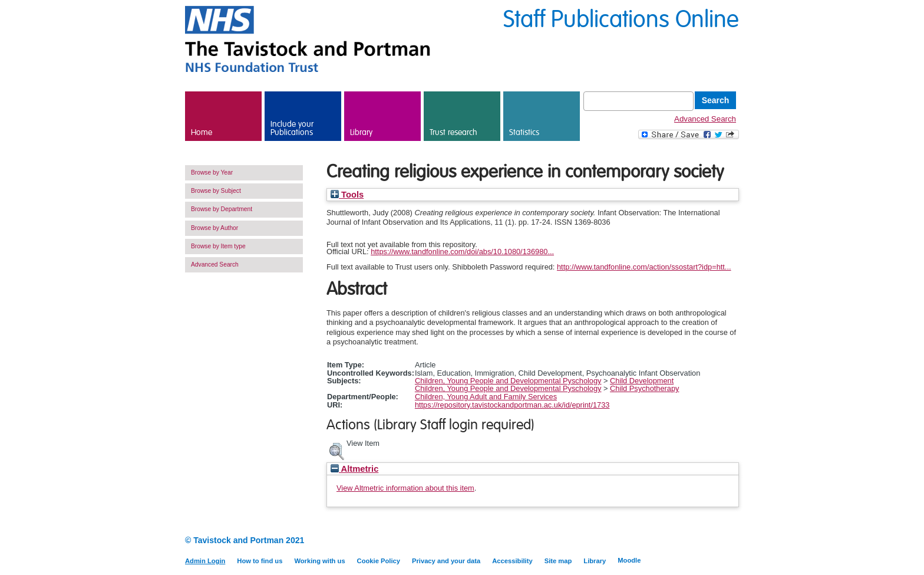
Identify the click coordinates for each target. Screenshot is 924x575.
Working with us (319, 561)
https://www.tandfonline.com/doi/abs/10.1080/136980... (462, 252)
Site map (558, 561)
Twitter (732, 541)
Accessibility (512, 561)
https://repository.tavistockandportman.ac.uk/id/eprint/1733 (512, 405)
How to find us (260, 561)
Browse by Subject (216, 191)
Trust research (453, 133)
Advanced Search (705, 119)
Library (361, 133)
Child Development (642, 381)
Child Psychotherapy (644, 388)
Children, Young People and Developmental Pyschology (508, 381)
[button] (336, 450)
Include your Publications (292, 129)
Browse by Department (222, 209)
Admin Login (205, 561)
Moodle (629, 560)
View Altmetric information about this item (405, 488)
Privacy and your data (446, 561)
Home (202, 133)
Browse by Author (214, 228)
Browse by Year (212, 172)
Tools (347, 195)
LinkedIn (711, 541)
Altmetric (354, 469)
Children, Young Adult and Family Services (486, 397)
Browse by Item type (218, 246)
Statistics (524, 133)
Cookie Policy (379, 561)
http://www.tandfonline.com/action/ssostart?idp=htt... (644, 267)
